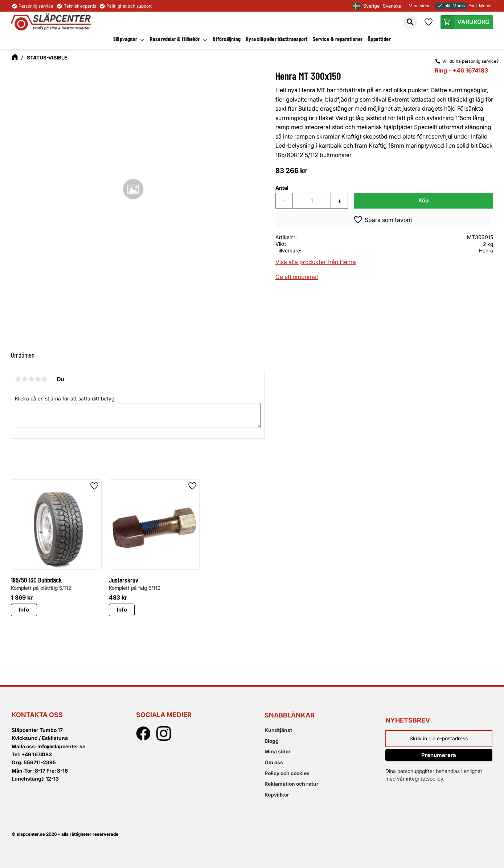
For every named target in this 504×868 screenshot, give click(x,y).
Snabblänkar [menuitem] (290, 715)
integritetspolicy (425, 779)
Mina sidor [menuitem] (278, 751)
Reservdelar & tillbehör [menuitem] (175, 39)
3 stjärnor (31, 379)
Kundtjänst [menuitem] (278, 730)
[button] (410, 22)
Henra (486, 250)
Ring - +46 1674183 (461, 70)
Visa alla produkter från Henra (316, 262)
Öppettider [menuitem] (379, 39)
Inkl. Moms (451, 6)
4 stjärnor (38, 379)
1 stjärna (18, 379)
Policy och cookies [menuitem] (287, 773)
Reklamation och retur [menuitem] (292, 784)
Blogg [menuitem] (272, 741)
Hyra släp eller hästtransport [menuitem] (277, 39)
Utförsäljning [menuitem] (227, 39)
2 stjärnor (25, 379)
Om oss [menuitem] (274, 762)
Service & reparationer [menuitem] (338, 39)
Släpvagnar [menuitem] (125, 39)
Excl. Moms (480, 6)
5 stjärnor (44, 379)
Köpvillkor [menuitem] (277, 795)
